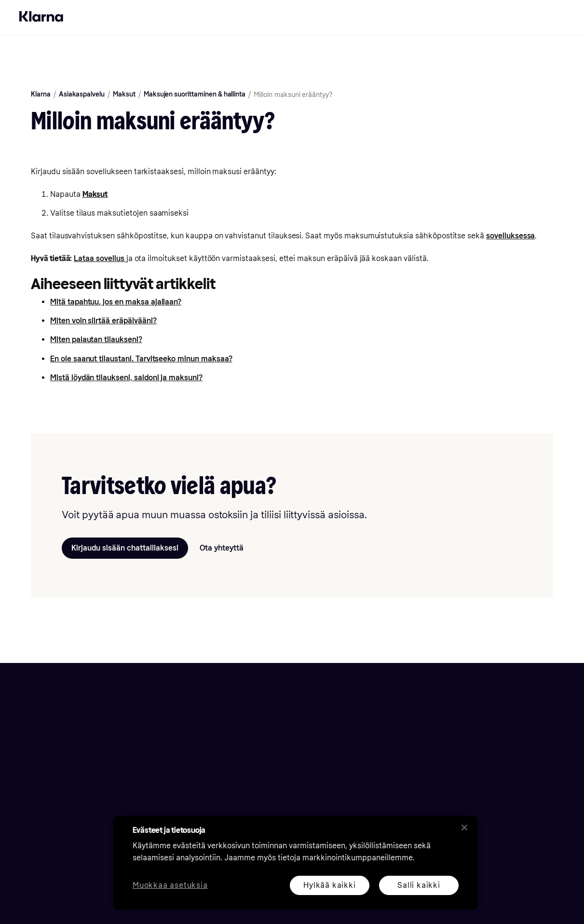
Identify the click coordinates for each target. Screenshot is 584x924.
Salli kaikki (419, 885)
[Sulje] (464, 827)
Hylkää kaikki (329, 885)
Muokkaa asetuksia (170, 886)
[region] (296, 863)
